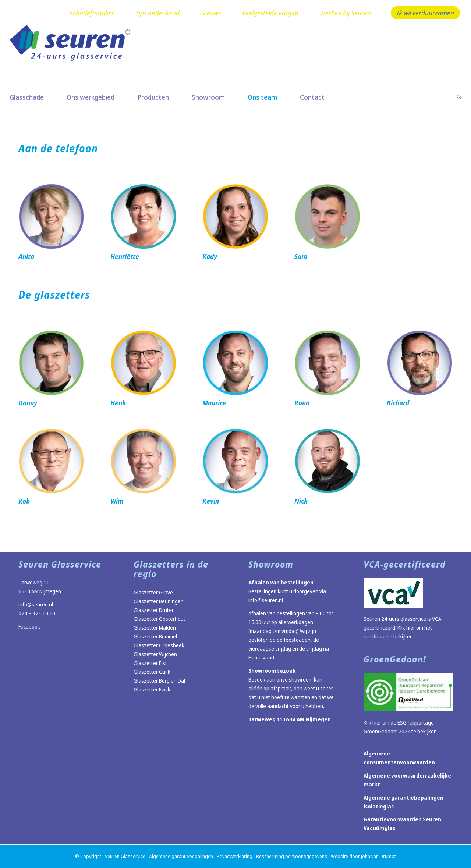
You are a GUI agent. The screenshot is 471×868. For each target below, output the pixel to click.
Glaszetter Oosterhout (160, 619)
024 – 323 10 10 (37, 613)
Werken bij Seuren (345, 13)
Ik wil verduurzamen (425, 13)
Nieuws (211, 13)
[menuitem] (92, 13)
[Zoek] (453, 97)
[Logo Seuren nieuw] (74, 54)
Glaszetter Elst (150, 663)
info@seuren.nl (36, 604)
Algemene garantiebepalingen (181, 856)
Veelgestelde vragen (270, 13)
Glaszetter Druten (154, 610)
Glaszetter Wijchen (155, 654)
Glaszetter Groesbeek (159, 645)
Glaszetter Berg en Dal (159, 681)
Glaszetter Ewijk (152, 689)
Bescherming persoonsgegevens (292, 856)
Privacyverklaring (235, 856)
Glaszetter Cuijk (152, 672)
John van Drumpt (378, 856)
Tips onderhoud (157, 13)
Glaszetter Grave (153, 592)
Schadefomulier (92, 13)
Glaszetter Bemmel (155, 636)
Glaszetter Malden (155, 628)
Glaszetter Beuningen (159, 601)
